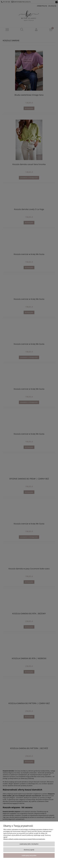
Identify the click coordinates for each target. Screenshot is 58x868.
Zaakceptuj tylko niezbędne (29, 844)
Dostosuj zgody (29, 850)
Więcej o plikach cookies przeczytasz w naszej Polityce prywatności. (24, 839)
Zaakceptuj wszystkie (29, 855)
